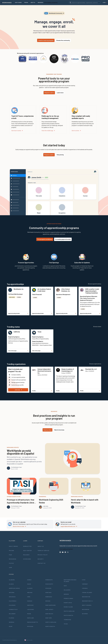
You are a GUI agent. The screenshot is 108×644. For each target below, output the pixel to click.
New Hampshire (51, 605)
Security (41, 559)
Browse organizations (95, 364)
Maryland (31, 618)
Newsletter (27, 546)
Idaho (29, 584)
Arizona (12, 592)
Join (10, 567)
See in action (76, 131)
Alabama (12, 580)
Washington (86, 597)
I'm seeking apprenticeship (63, 239)
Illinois (30, 588)
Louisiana (31, 609)
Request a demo (49, 93)
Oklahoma (67, 590)
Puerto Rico (68, 603)
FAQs (10, 555)
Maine (29, 614)
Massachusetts (33, 622)
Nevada (48, 601)
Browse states (97, 326)
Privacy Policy (43, 555)
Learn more (60, 93)
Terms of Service (43, 550)
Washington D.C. (88, 601)
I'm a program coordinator (45, 239)
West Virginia (87, 605)
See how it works (17, 131)
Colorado (12, 605)
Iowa (29, 597)
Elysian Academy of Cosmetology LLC (68, 370)
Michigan (30, 626)
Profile (42, 391)
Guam (11, 626)
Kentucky (31, 605)
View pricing (60, 155)
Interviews (27, 559)
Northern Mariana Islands (70, 581)
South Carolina (69, 611)
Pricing (11, 550)
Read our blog (47, 430)
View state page (18, 351)
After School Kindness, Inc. (66, 290)
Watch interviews (59, 430)
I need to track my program (46, 40)
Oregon (66, 594)
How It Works (13, 546)
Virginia (85, 588)
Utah (84, 580)
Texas (39, 332)
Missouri (48, 588)
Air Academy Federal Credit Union (44, 290)
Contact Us (41, 563)
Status (11, 563)
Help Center (27, 550)
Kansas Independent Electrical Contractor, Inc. (44, 371)
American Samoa (14, 588)
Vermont (85, 584)
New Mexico (49, 614)
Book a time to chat (19, 526)
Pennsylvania (68, 598)
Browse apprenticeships (95, 284)
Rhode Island (68, 607)
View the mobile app (48, 131)
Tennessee (67, 620)
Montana (48, 592)
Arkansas (12, 597)
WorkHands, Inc (19, 289)
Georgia (12, 622)
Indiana (30, 592)
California (17, 332)
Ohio (65, 586)
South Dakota (68, 615)
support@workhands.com (69, 526)
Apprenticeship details (18, 313)
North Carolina (51, 622)
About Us (41, 546)
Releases (26, 555)
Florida (12, 618)
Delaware (12, 614)
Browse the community (63, 40)
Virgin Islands (87, 592)
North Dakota (50, 626)
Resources (13, 559)
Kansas (30, 601)
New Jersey (49, 609)
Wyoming (85, 614)
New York (49, 618)
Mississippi (49, 584)
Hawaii (29, 580)
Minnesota (49, 580)
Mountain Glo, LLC (91, 369)
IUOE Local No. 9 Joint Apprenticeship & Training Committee (92, 291)
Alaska (11, 584)
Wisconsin (86, 609)
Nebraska (49, 597)
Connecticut (13, 609)
